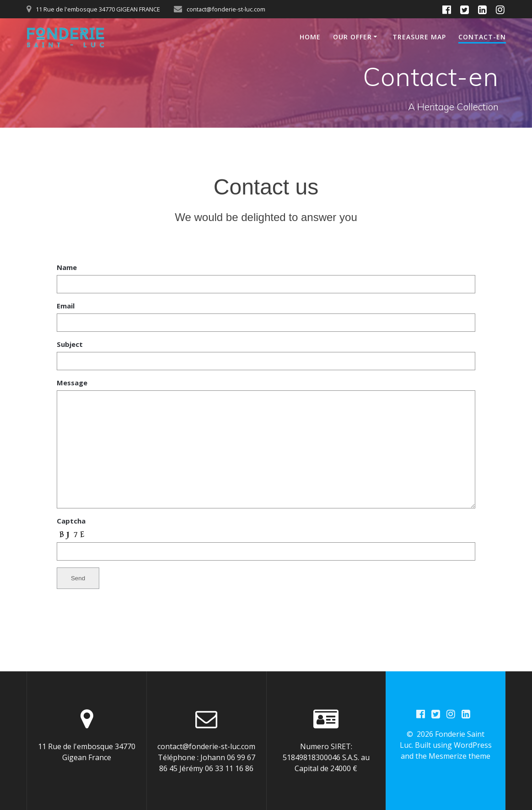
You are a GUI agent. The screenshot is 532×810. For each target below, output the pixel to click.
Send (78, 578)
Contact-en (482, 37)
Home (310, 37)
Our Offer (352, 37)
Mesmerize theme (459, 756)
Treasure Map (419, 37)
